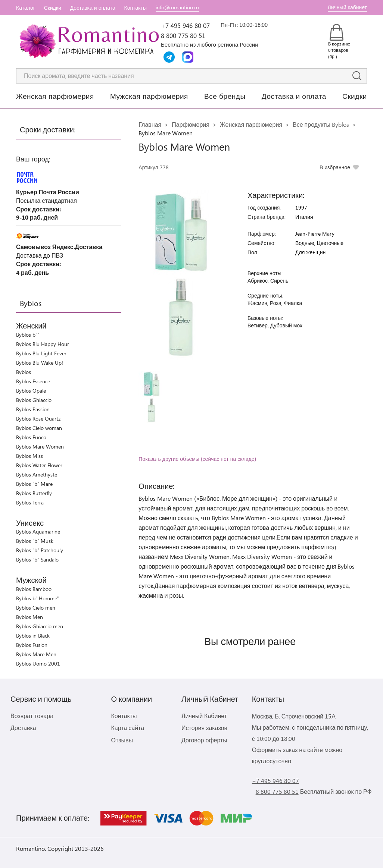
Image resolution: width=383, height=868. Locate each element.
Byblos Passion (33, 409)
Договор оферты (204, 740)
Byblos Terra (30, 502)
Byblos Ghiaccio (34, 400)
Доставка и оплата (93, 8)
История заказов (204, 728)
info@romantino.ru (177, 7)
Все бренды (225, 96)
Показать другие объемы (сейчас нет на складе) (197, 459)
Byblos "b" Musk (35, 541)
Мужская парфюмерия (149, 96)
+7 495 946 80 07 (185, 25)
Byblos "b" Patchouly (40, 550)
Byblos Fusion (32, 645)
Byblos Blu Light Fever (41, 353)
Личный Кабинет (204, 716)
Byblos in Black (33, 636)
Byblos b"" (28, 335)
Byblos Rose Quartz (38, 419)
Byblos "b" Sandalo (37, 559)
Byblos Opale (31, 391)
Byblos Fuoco (31, 437)
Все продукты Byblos (321, 124)
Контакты (136, 8)
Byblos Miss (29, 456)
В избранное (335, 167)
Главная (150, 124)
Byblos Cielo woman (39, 428)
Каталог (26, 8)
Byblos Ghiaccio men (40, 626)
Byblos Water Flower (39, 465)
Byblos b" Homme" (37, 598)
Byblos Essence (33, 381)
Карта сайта (127, 728)
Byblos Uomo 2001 (38, 663)
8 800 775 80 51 (183, 35)
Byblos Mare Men (36, 654)
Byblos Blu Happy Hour (43, 344)
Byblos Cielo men (36, 608)
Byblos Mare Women (40, 446)
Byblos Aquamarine (38, 532)
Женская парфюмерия (55, 96)
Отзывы (122, 740)
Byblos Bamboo (34, 589)
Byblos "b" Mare (34, 484)
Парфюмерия (191, 124)
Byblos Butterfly (34, 493)
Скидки (53, 8)
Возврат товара (32, 716)
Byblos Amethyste (37, 474)
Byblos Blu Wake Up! (40, 363)
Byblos (24, 372)
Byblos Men (29, 617)
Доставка (23, 728)
